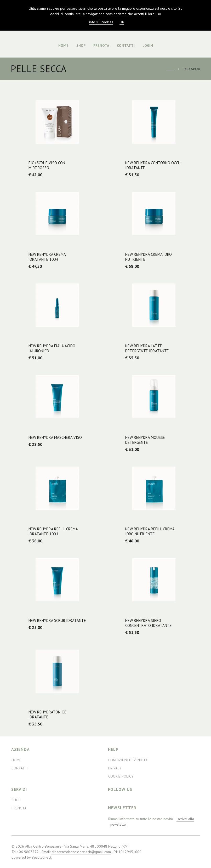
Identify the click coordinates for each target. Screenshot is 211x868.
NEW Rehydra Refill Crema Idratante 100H (53, 531)
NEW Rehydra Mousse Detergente (145, 440)
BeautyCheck (42, 857)
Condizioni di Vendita (128, 760)
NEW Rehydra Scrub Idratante (57, 620)
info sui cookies (101, 22)
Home (63, 46)
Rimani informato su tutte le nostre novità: (151, 822)
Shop (81, 46)
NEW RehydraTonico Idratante (47, 714)
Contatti (126, 46)
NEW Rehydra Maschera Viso (55, 437)
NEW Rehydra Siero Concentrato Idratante (149, 623)
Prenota (101, 46)
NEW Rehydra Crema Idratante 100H (47, 257)
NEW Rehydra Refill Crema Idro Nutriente (150, 531)
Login (148, 46)
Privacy (115, 768)
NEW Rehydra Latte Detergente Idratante (147, 348)
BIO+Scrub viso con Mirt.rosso (47, 165)
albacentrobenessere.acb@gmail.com (81, 852)
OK (122, 22)
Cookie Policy (121, 776)
